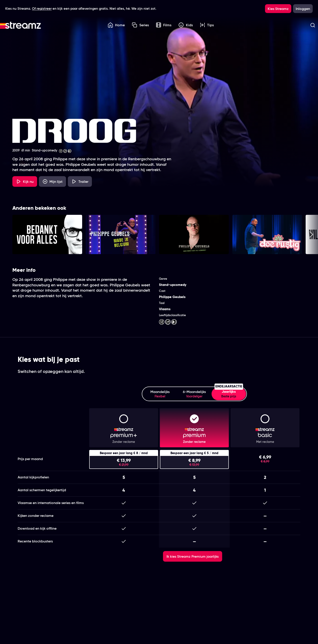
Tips (207, 25)
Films (164, 25)
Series (140, 25)
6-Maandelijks (194, 394)
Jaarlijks (229, 393)
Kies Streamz (278, 9)
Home (116, 25)
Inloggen (303, 9)
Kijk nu (25, 181)
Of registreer (42, 8)
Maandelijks (160, 394)
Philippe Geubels (172, 297)
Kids (186, 25)
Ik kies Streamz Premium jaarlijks (193, 556)
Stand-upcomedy (173, 285)
